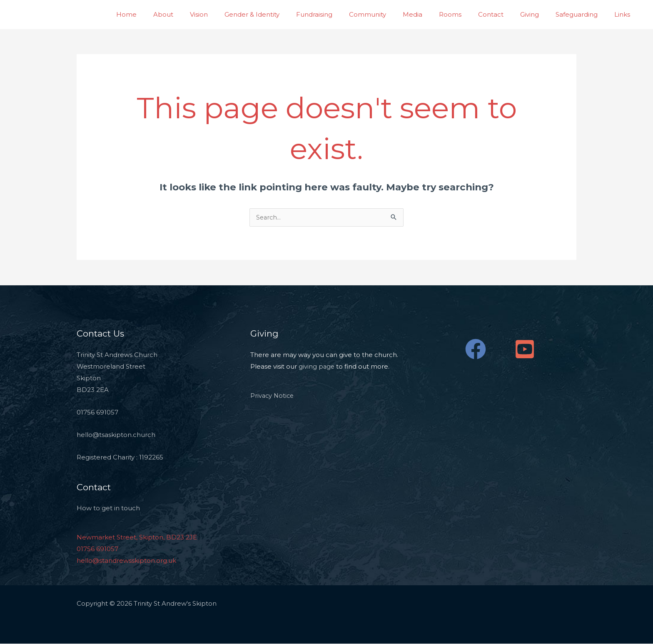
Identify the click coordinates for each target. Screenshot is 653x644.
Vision (238, 14)
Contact (505, 14)
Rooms (469, 14)
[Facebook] (476, 349)
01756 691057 (97, 549)
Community (395, 14)
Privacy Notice (273, 396)
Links (624, 14)
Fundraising (345, 14)
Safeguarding (583, 14)
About (207, 14)
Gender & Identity (287, 14)
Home (174, 14)
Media (435, 14)
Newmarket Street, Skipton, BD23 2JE (137, 538)
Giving (540, 14)
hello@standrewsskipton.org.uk (126, 561)
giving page (317, 367)
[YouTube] (525, 349)
